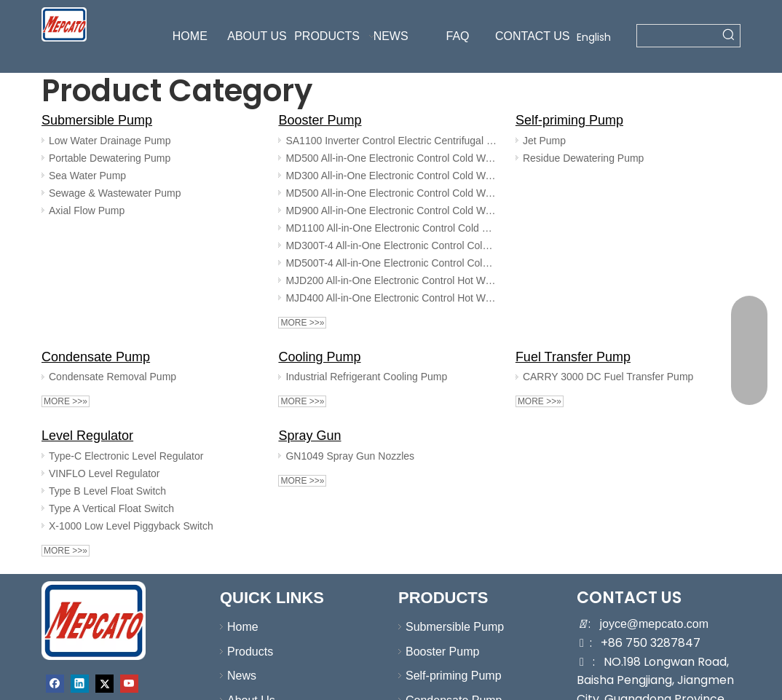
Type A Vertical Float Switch (111, 508)
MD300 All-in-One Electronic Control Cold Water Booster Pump (391, 176)
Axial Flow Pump (87, 211)
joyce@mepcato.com (654, 624)
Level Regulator (87, 436)
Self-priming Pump (569, 120)
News (242, 676)
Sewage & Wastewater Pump (115, 193)
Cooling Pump (319, 357)
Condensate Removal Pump (112, 377)
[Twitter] (104, 684)
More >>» (302, 323)
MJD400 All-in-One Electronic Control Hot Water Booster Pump (391, 298)
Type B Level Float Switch (107, 491)
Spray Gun (309, 436)
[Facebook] (55, 684)
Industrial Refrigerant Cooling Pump (366, 377)
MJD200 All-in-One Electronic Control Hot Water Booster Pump (391, 280)
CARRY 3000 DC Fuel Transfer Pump (608, 377)
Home (243, 627)
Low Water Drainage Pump (110, 141)
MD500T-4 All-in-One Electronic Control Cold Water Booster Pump (391, 263)
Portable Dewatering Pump (110, 158)
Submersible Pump (97, 120)
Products (250, 652)
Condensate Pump (96, 357)
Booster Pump (320, 120)
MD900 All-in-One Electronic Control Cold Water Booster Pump (391, 211)
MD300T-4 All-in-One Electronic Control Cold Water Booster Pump (391, 245)
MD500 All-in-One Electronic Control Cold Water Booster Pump (391, 158)
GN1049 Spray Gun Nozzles (350, 456)
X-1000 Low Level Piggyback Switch (131, 526)
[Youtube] (129, 684)
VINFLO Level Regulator (104, 473)
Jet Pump (544, 141)
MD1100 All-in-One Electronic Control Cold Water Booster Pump (391, 228)
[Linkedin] (80, 684)
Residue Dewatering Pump (584, 158)
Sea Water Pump (87, 176)
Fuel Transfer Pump (573, 357)
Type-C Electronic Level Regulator (126, 456)
